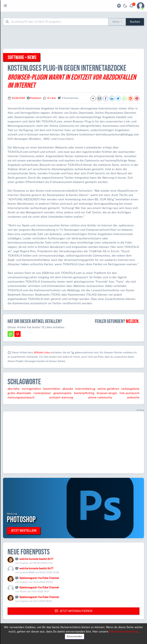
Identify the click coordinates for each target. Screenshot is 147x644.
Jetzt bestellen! (24, 531)
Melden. (133, 321)
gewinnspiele (63, 393)
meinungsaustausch (21, 397)
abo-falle (14, 389)
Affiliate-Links (42, 352)
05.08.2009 (18, 98)
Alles (116, 22)
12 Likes (52, 98)
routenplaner (42, 393)
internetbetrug (85, 389)
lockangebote (130, 389)
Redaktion (36, 98)
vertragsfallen (31, 389)
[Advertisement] (73, 37)
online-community (100, 397)
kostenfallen (52, 389)
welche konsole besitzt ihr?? (36, 559)
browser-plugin (107, 393)
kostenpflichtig (84, 393)
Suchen (135, 22)
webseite (133, 397)
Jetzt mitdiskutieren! (73, 611)
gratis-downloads (19, 393)
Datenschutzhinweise (123, 631)
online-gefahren (108, 389)
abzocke (68, 389)
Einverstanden (75, 636)
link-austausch (130, 393)
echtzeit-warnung (61, 397)
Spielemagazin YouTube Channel (39, 578)
